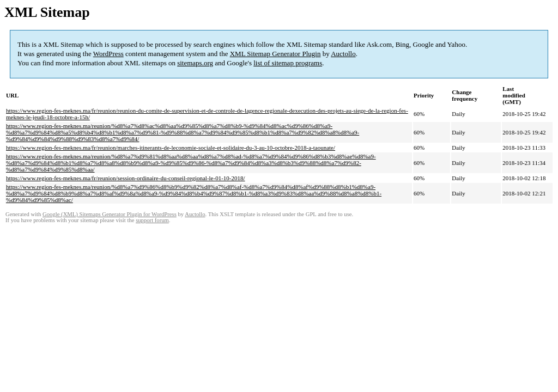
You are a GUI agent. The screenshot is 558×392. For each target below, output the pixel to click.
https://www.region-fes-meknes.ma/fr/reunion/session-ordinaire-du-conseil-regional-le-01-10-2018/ (126, 178)
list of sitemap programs (288, 63)
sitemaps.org (195, 63)
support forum (152, 220)
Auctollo (343, 54)
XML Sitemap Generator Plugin (275, 54)
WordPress (108, 54)
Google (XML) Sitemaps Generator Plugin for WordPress (110, 214)
